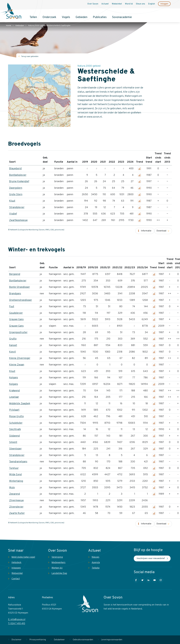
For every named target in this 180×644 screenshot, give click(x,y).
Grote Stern (16, 195)
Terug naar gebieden (30, 56)
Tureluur (14, 468)
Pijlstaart (14, 410)
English (152, 4)
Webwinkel (117, 4)
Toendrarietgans (18, 462)
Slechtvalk (15, 429)
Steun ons (140, 4)
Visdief (13, 214)
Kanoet (13, 345)
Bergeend (15, 274)
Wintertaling (16, 481)
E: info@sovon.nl (17, 620)
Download (161, 231)
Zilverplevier (16, 507)
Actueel (105, 4)
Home (9, 26)
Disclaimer (16, 640)
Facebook (136, 580)
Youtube (155, 580)
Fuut (12, 307)
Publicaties (100, 17)
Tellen (33, 17)
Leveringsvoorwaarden (112, 640)
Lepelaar (14, 397)
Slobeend (14, 436)
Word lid (129, 4)
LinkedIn (148, 580)
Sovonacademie (122, 17)
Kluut (12, 201)
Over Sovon (93, 4)
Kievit (12, 352)
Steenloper (15, 449)
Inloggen (164, 4)
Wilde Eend (15, 475)
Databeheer (59, 640)
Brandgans (15, 294)
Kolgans (14, 378)
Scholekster (16, 423)
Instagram (161, 580)
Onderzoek (49, 17)
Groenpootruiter (18, 333)
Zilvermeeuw (16, 501)
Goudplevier (16, 313)
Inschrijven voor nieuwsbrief (151, 558)
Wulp (12, 488)
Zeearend (15, 494)
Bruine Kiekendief (19, 182)
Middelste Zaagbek (20, 404)
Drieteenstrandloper (21, 300)
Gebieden (81, 17)
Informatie (146, 231)
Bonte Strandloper (20, 287)
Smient (13, 442)
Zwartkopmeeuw (18, 220)
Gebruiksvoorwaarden (83, 640)
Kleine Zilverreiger (20, 358)
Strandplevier (17, 207)
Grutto (13, 339)
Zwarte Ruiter (17, 513)
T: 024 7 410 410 (17, 624)
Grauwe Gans (16, 320)
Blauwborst (15, 169)
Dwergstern (16, 188)
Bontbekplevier (18, 175)
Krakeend (14, 391)
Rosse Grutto (16, 417)
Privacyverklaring (38, 640)
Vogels (66, 17)
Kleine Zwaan (17, 365)
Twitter (142, 580)
